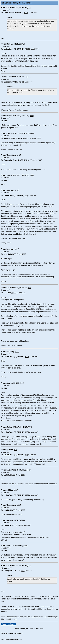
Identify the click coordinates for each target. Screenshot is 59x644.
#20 (17, 190)
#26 (16, 450)
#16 (32, 116)
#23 (17, 352)
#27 (29, 470)
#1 (26, 195)
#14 (23, 44)
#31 (25, 545)
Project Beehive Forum (14, 639)
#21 (17, 249)
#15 (29, 77)
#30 (23, 520)
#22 (29, 288)
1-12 (31, 628)
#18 (19, 155)
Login (21, 633)
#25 (30, 427)
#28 (16, 490)
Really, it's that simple (22, 3)
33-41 (42, 628)
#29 (19, 505)
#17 (32, 133)
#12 (26, 13)
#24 (22, 383)
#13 (29, 8)
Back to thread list (9, 633)
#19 (32, 175)
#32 (29, 566)
